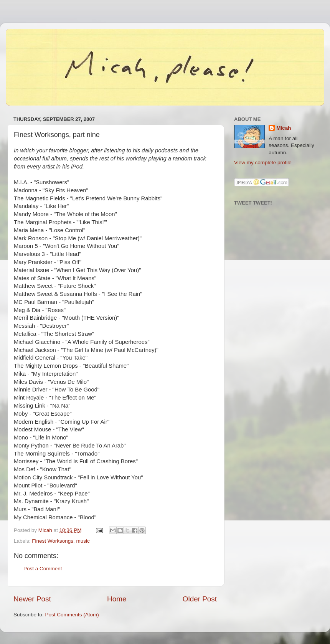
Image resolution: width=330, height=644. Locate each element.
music (83, 541)
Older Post (200, 599)
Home (117, 599)
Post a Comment (43, 569)
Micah (284, 128)
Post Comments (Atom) (72, 615)
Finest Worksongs (53, 541)
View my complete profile (263, 163)
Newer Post (32, 599)
